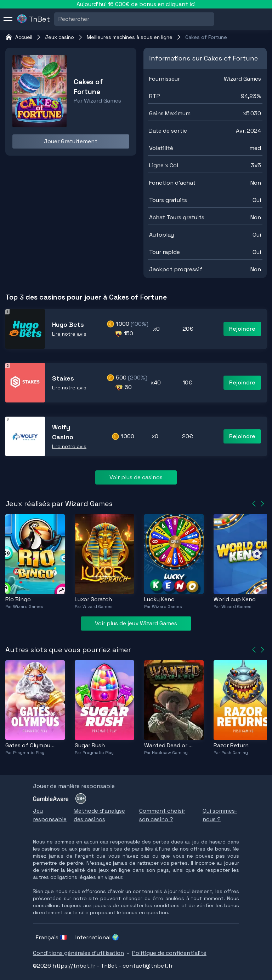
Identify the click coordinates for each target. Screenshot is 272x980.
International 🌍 (97, 937)
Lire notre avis (69, 334)
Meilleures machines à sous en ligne (130, 37)
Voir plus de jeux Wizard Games (136, 623)
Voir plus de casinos (136, 477)
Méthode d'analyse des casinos (99, 815)
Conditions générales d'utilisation (78, 953)
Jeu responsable (50, 815)
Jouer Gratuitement (71, 141)
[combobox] (59, 19)
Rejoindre (242, 329)
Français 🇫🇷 (51, 937)
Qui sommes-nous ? (220, 815)
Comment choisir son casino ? (162, 815)
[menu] (8, 19)
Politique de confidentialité (169, 953)
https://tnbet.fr (74, 966)
